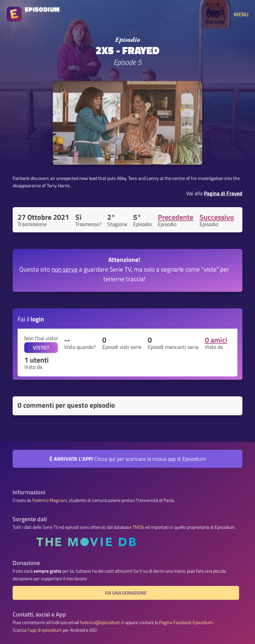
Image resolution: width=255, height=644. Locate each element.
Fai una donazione (126, 593)
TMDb (138, 527)
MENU (241, 14)
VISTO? (41, 348)
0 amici (216, 340)
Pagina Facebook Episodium (186, 622)
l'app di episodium (45, 630)
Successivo (217, 217)
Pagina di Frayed (223, 193)
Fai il (31, 319)
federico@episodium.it (102, 622)
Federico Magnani (49, 500)
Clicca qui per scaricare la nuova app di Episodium (127, 459)
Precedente (175, 217)
